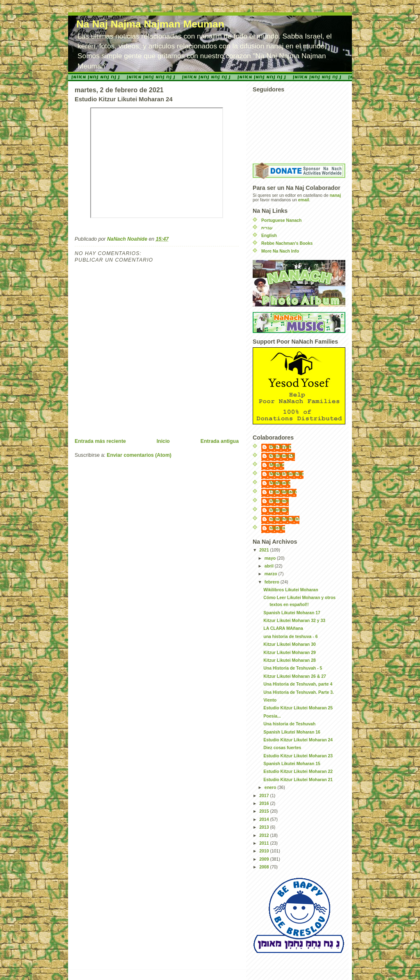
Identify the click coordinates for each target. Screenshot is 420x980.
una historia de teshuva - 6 (290, 637)
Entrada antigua (220, 441)
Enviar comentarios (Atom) (139, 455)
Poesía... (272, 716)
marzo (272, 574)
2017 (265, 796)
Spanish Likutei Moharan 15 (292, 764)
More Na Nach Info (280, 251)
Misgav (277, 465)
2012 (265, 835)
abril (270, 566)
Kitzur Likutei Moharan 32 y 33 (294, 621)
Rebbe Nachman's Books (287, 243)
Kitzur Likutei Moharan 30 (290, 644)
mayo (271, 558)
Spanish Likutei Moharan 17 (292, 613)
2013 (265, 827)
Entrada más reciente (100, 441)
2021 (265, 550)
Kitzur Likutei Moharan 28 (290, 660)
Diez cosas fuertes (282, 748)
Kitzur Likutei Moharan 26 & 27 (295, 676)
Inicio (163, 441)
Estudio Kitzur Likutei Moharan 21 (298, 780)
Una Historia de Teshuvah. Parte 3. (299, 692)
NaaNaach (280, 483)
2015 (265, 811)
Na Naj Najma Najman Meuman (150, 24)
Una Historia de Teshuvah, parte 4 (298, 684)
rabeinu (277, 528)
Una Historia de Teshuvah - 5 (293, 668)
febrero (273, 582)
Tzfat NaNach (283, 492)
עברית (267, 228)
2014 (265, 819)
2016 (265, 803)
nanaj (335, 195)
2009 (265, 859)
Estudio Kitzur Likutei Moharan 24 (298, 740)
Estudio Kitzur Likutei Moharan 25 (298, 708)
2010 (265, 851)
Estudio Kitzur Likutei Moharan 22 (298, 771)
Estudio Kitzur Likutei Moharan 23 (298, 756)
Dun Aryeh (280, 447)
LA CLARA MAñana (283, 628)
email (304, 200)
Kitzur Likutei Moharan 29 (290, 653)
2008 (265, 867)
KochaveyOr (282, 456)
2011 (265, 843)
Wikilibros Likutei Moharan (291, 590)
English (269, 236)
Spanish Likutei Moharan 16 (292, 732)
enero (271, 787)
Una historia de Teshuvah (289, 724)
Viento (270, 700)
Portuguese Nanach (281, 220)
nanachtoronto (284, 519)
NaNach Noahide (286, 474)
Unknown (279, 501)
